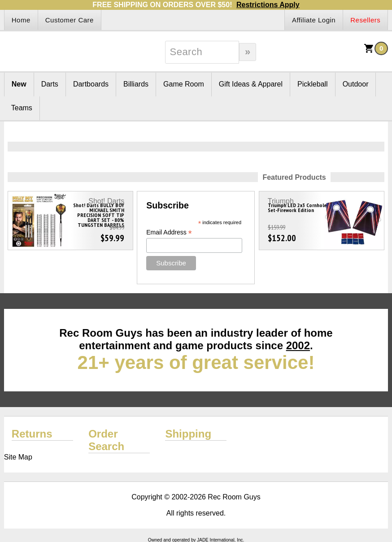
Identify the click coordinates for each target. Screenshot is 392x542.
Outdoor (356, 84)
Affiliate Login (314, 20)
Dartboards (91, 84)
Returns (32, 434)
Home (21, 20)
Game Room (184, 84)
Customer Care (70, 20)
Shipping (188, 434)
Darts (50, 84)
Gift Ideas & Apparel (251, 84)
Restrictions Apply (268, 5)
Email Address (169, 232)
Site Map (18, 457)
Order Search (106, 440)
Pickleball (313, 84)
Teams (22, 108)
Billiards (136, 84)
